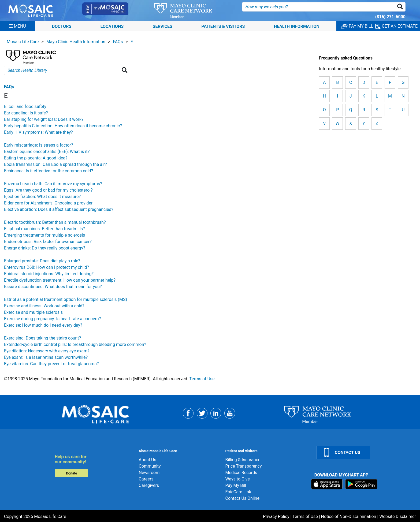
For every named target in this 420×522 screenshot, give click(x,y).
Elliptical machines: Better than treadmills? (44, 229)
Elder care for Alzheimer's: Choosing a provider (48, 203)
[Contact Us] (365, 452)
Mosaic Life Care (23, 42)
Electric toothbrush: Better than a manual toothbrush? (55, 222)
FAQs (118, 42)
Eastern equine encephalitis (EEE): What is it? (47, 152)
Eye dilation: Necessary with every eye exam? (47, 351)
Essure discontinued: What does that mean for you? (53, 287)
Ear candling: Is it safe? (26, 113)
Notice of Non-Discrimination (349, 517)
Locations (112, 26)
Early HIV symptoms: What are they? (38, 132)
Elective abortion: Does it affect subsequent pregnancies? (59, 209)
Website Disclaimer (398, 517)
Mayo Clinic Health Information (76, 42)
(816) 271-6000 (390, 17)
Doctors (62, 26)
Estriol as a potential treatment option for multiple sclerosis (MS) (66, 299)
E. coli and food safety (25, 107)
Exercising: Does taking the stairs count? (42, 338)
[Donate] (93, 466)
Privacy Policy (276, 517)
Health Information (297, 26)
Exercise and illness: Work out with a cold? (44, 306)
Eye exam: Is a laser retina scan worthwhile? (46, 357)
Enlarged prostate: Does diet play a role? (42, 261)
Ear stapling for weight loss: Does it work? (44, 119)
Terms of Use (202, 379)
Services (163, 26)
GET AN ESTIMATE (396, 26)
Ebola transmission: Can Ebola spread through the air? (55, 164)
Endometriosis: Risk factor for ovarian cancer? (48, 242)
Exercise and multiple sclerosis (33, 312)
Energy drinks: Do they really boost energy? (45, 248)
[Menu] (18, 26)
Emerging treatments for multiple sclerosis (44, 235)
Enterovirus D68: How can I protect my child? (47, 267)
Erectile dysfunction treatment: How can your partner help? (60, 280)
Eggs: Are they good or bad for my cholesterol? (48, 190)
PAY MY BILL (357, 26)
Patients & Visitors (223, 26)
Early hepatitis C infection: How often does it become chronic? (63, 126)
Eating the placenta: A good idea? (36, 158)
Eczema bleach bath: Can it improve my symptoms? (53, 184)
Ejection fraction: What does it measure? (42, 197)
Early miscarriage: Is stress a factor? (38, 145)
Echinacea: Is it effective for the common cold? (49, 171)
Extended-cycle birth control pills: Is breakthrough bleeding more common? (75, 344)
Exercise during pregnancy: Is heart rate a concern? (52, 319)
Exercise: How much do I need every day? (43, 325)
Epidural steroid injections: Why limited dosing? (49, 274)
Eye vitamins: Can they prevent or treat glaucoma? (51, 364)
